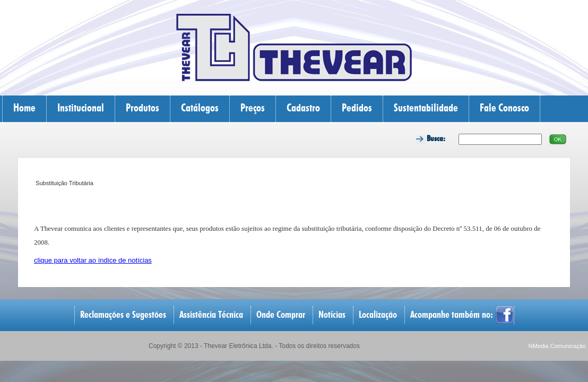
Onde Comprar (281, 315)
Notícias (332, 315)
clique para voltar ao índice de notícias (93, 260)
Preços (253, 109)
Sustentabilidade (426, 109)
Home (24, 109)
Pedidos (357, 109)
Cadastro (303, 109)
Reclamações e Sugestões (123, 315)
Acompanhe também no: (452, 315)
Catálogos (200, 109)
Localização (378, 315)
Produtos (142, 109)
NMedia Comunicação (557, 346)
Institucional (81, 109)
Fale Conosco (504, 109)
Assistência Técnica (211, 315)
